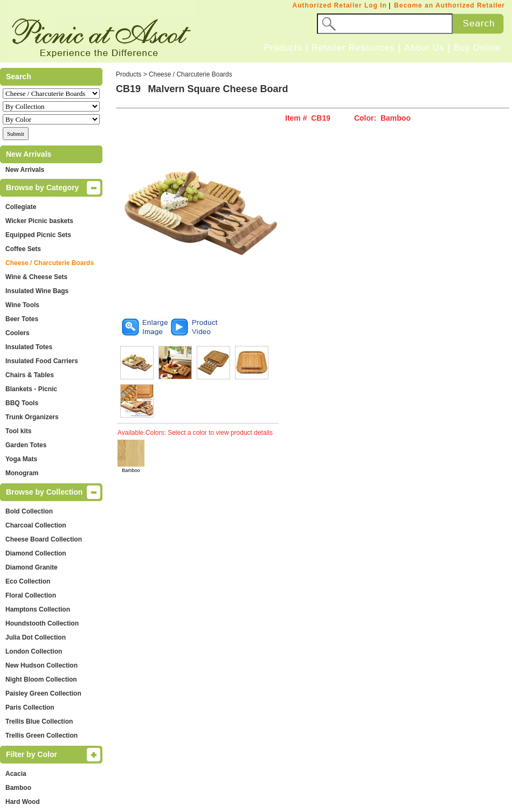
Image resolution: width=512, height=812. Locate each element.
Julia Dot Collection (36, 637)
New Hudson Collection (41, 665)
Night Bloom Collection (41, 679)
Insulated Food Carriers (42, 361)
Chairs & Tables (30, 375)
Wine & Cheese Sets (36, 277)
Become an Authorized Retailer (449, 5)
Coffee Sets (23, 249)
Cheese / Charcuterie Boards (50, 263)
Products (283, 48)
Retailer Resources (353, 48)
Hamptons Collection (38, 609)
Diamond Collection (36, 553)
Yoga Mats (21, 459)
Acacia (16, 774)
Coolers (18, 333)
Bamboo (18, 788)
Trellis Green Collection (41, 735)
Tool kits (18, 431)
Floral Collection (31, 595)
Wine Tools (22, 305)
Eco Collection (28, 581)
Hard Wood (23, 802)
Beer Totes (22, 319)
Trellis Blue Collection (39, 721)
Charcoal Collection (36, 525)
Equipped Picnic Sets (38, 235)
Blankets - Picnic (31, 389)
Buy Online (478, 48)
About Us (424, 48)
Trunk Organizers (32, 417)
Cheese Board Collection (44, 539)
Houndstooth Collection (42, 623)
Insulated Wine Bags (37, 291)
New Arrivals (25, 170)
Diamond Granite (32, 567)
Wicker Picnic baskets (39, 221)
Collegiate (21, 207)
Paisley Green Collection (43, 693)
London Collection (34, 651)
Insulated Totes (29, 347)
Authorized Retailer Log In (340, 5)
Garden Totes (26, 445)
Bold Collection (29, 511)
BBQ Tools (22, 403)
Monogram (22, 473)
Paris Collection (30, 707)
